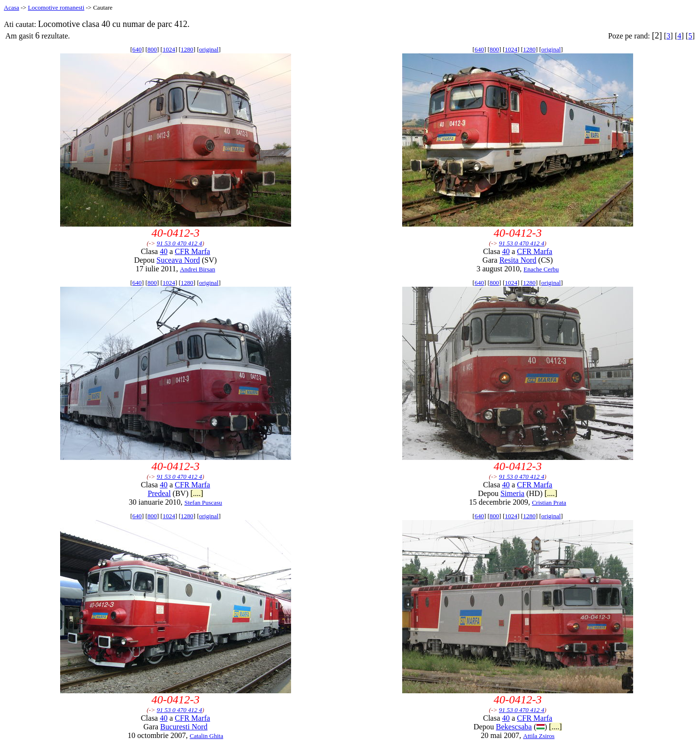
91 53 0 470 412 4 (179, 243)
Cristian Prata (549, 503)
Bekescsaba (514, 727)
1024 (169, 49)
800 (153, 49)
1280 (187, 49)
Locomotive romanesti (56, 7)
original (209, 49)
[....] (197, 493)
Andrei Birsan (197, 269)
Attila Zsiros (539, 736)
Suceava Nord (178, 260)
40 (164, 251)
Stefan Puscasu (203, 503)
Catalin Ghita (206, 736)
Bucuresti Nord (184, 727)
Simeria (512, 493)
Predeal (159, 493)
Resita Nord (518, 260)
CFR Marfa (192, 251)
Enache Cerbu (541, 269)
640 (137, 49)
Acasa (12, 7)
